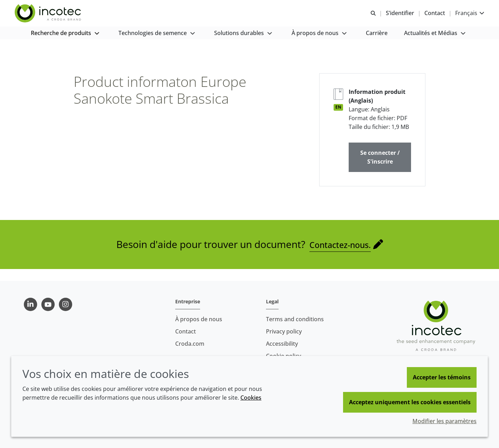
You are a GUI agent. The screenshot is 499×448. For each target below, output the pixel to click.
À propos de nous (199, 319)
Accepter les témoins (442, 377)
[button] (66, 42)
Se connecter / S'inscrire (380, 169)
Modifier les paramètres (445, 421)
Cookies (251, 398)
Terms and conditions (295, 319)
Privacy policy (284, 331)
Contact (186, 331)
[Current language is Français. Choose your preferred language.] (462, 17)
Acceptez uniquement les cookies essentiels (410, 402)
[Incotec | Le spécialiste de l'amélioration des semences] (56, 17)
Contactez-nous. (340, 256)
